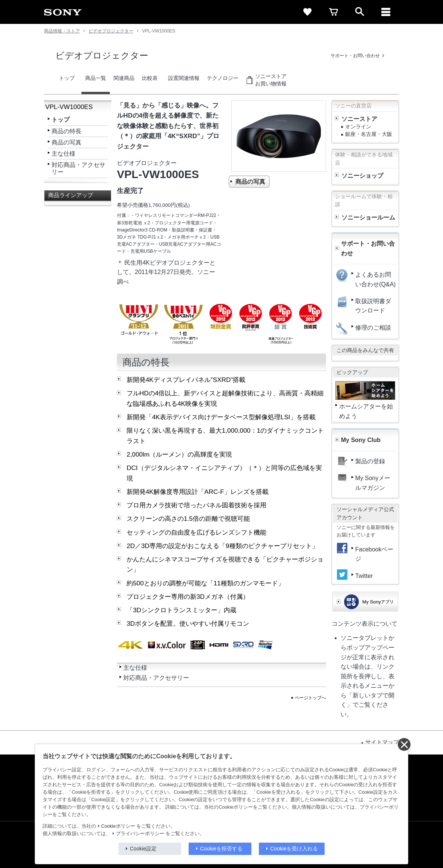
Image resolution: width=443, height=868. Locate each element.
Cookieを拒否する (221, 849)
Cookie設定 (143, 849)
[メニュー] (386, 12)
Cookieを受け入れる (294, 849)
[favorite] (307, 12)
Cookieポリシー (118, 826)
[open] (360, 12)
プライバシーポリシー (140, 834)
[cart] (334, 12)
